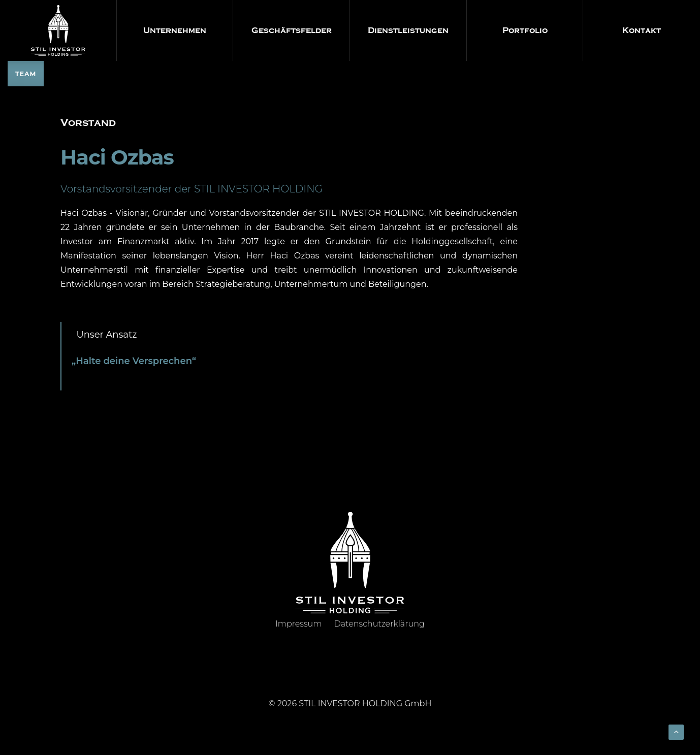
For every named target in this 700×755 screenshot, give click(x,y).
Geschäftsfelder (292, 30)
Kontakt (642, 30)
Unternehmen (175, 30)
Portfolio (525, 30)
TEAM (26, 74)
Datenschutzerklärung (379, 624)
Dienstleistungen (408, 30)
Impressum (298, 624)
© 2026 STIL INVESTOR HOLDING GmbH (350, 703)
